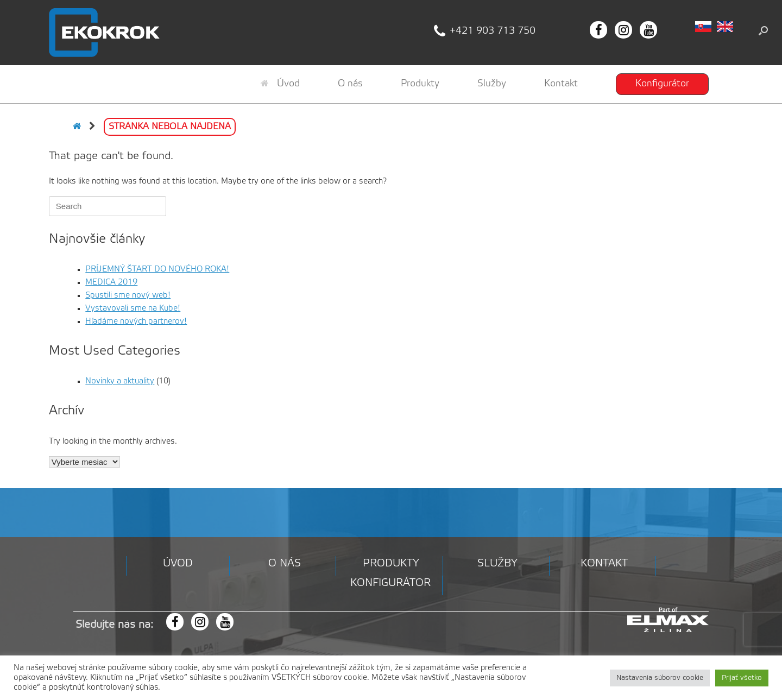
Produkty (420, 84)
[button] (763, 30)
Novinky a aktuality (120, 381)
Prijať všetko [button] (742, 678)
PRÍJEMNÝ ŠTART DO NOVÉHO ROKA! (157, 269)
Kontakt (561, 84)
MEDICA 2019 (111, 282)
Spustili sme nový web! (128, 295)
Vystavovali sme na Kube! (133, 308)
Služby (492, 84)
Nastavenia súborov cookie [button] (660, 678)
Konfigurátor (662, 84)
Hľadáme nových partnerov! (136, 321)
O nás (350, 84)
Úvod (280, 84)
